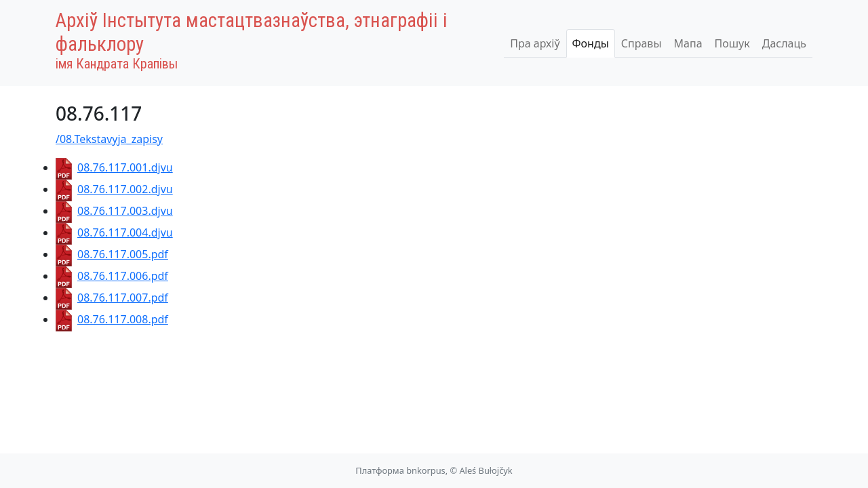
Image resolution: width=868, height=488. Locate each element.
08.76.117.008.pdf (112, 319)
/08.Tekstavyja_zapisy (109, 139)
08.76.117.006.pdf (112, 276)
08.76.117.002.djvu (114, 189)
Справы (642, 43)
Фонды (591, 43)
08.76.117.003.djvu (114, 211)
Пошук (732, 43)
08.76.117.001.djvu (114, 167)
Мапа (688, 43)
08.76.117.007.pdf (112, 298)
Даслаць (784, 43)
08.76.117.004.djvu (114, 232)
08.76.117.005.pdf (112, 254)
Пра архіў (535, 43)
